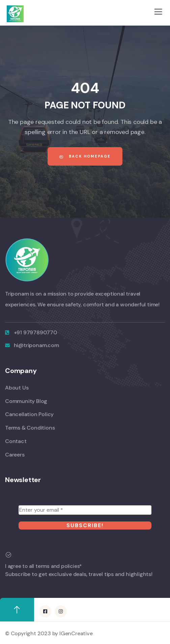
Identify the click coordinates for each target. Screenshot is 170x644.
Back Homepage (85, 156)
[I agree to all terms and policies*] (8, 555)
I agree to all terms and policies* (43, 566)
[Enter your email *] (85, 510)
